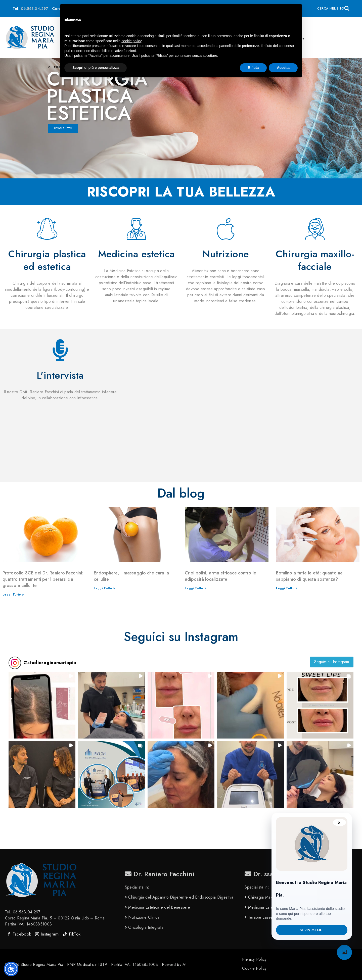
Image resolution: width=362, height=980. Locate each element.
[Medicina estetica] (136, 229)
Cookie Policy (254, 968)
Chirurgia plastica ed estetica (47, 260)
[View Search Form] (333, 8)
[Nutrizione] (226, 229)
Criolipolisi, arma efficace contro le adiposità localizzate (220, 576)
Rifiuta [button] (253, 68)
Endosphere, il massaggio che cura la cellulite (131, 576)
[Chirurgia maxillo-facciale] (315, 229)
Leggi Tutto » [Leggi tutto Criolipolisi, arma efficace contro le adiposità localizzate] (195, 588)
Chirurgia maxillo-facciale (315, 260)
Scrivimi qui (312, 930)
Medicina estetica (137, 254)
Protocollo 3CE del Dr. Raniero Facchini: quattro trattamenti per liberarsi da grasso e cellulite (43, 579)
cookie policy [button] (131, 41)
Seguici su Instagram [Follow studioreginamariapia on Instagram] (332, 662)
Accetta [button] (283, 68)
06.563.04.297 (35, 9)
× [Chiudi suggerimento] (339, 822)
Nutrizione (226, 254)
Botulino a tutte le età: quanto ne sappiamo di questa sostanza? (309, 576)
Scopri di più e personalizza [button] (96, 68)
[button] (42, 705)
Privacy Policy (254, 959)
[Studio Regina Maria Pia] (30, 37)
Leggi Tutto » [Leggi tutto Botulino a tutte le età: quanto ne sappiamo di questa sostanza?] (287, 588)
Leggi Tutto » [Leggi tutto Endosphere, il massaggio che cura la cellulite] (104, 588)
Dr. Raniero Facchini (160, 874)
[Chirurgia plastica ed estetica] (47, 229)
